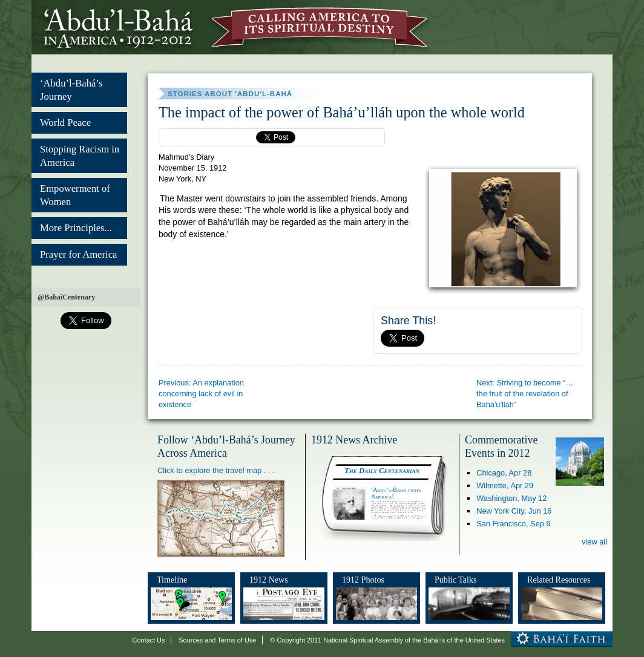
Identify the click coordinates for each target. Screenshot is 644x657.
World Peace (65, 123)
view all (594, 542)
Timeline (172, 580)
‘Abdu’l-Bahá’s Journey (71, 90)
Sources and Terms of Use (217, 640)
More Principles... (76, 228)
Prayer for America (78, 254)
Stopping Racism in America (80, 156)
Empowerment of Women (75, 195)
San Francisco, (513, 524)
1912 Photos (363, 580)
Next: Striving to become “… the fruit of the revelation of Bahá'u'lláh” (525, 394)
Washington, (511, 498)
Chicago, (504, 473)
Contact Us (149, 640)
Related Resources (559, 580)
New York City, (514, 511)
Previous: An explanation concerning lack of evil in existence (201, 394)
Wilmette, (505, 485)
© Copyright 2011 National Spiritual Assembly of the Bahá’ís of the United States (387, 640)
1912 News (269, 580)
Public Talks (456, 580)
